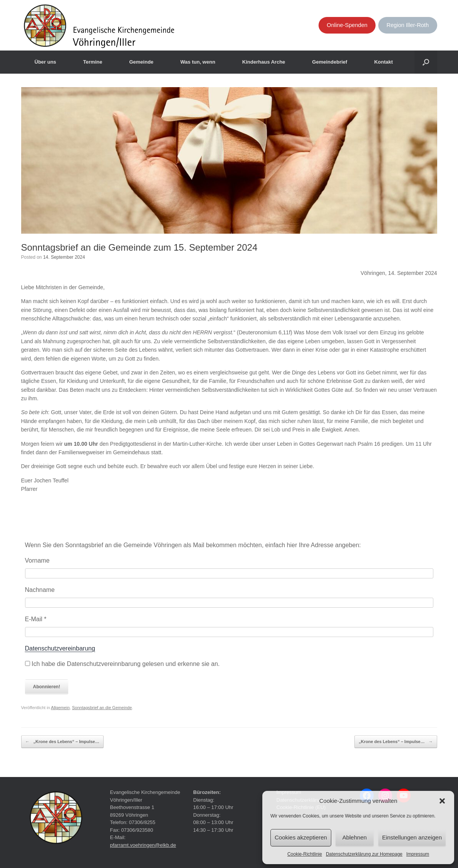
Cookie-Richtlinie (305, 854)
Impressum (418, 854)
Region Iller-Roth (408, 25)
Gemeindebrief (330, 62)
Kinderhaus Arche (264, 62)
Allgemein (60, 708)
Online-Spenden (347, 25)
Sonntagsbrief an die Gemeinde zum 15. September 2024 (139, 247)
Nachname (40, 590)
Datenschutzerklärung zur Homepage (364, 854)
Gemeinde (141, 62)
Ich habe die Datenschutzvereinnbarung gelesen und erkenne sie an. (122, 664)
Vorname (37, 560)
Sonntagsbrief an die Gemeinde (102, 708)
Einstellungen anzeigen (412, 837)
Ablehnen (355, 837)
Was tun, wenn (198, 62)
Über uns (45, 62)
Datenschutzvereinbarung (60, 648)
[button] (442, 801)
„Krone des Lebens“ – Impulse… (62, 742)
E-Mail (36, 619)
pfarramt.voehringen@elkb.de (143, 845)
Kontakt (383, 62)
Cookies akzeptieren (301, 837)
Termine (93, 62)
